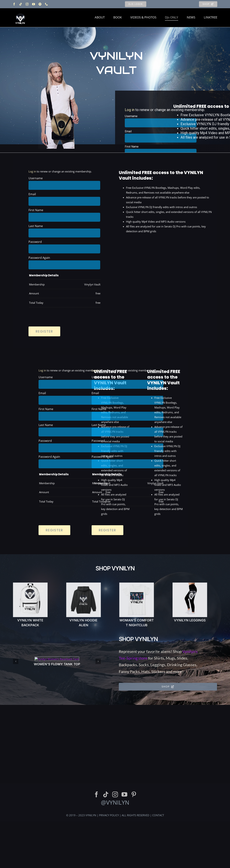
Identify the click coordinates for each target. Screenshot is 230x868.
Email (128, 131)
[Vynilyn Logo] (20, 11)
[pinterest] (134, 839)
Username (131, 116)
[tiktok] (21, 4)
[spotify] (40, 4)
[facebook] (14, 4)
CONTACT (158, 860)
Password (35, 242)
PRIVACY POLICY (109, 860)
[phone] (46, 4)
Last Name (36, 226)
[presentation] (56, 315)
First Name (132, 147)
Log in (130, 110)
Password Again (39, 258)
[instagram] (27, 4)
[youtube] (34, 4)
